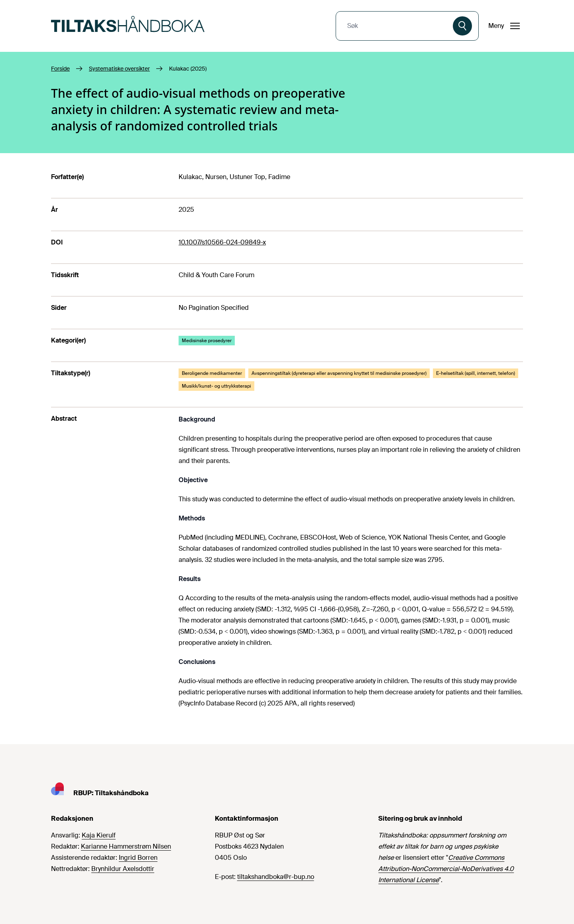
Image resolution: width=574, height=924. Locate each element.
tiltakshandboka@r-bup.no (276, 877)
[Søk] (462, 26)
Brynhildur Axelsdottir (123, 869)
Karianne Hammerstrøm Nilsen (126, 846)
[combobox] (395, 26)
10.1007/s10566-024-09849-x (222, 242)
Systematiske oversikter (119, 69)
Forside (60, 69)
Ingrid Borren (138, 858)
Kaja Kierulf (99, 835)
